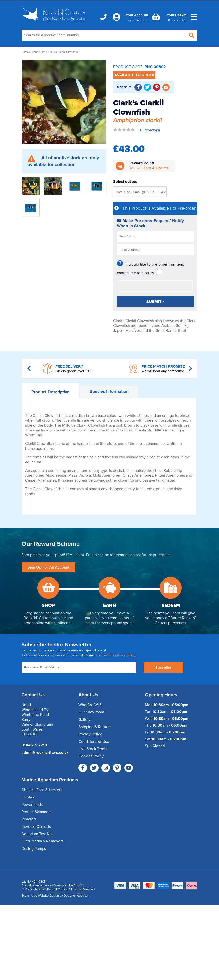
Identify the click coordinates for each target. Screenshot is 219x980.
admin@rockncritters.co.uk (45, 753)
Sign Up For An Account (48, 567)
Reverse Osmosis (36, 827)
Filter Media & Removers (42, 841)
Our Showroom (91, 712)
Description (50, 392)
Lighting (28, 797)
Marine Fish (38, 52)
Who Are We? (90, 705)
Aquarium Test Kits (37, 834)
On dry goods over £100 (74, 371)
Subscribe (163, 668)
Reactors (29, 819)
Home (25, 52)
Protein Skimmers (36, 812)
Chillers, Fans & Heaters (42, 790)
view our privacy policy (118, 655)
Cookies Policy (91, 756)
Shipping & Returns (95, 727)
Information (109, 392)
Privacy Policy (90, 734)
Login (131, 20)
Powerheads (32, 805)
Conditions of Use (94, 742)
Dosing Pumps (34, 849)
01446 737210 (34, 745)
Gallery (84, 720)
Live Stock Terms (93, 749)
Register (142, 20)
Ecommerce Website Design (40, 896)
